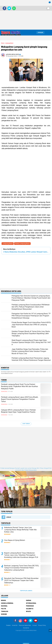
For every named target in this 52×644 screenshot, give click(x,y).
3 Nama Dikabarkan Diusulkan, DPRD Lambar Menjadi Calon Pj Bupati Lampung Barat (26, 252)
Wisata (28, 611)
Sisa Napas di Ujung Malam (15, 540)
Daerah (29, 600)
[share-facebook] (4, 8)
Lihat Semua (26, 424)
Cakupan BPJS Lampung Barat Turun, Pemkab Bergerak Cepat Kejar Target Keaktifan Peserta (18, 411)
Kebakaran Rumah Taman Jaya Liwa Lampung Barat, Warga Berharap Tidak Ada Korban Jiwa (20, 530)
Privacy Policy (42, 625)
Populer (40, 33)
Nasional (4, 606)
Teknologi (5, 611)
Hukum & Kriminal (7, 603)
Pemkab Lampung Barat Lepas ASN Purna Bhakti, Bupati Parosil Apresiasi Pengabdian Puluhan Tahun (20, 399)
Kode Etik (15, 625)
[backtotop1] (50, 630)
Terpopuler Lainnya (26, 591)
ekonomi (4, 614)
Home (3, 43)
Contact (35, 625)
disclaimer (26, 628)
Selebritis (30, 609)
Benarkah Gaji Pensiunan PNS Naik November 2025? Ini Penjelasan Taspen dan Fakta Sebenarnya (21, 581)
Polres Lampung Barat (22, 244)
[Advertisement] (26, 15)
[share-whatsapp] (14, 8)
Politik (4, 609)
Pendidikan (30, 606)
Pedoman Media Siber (25, 625)
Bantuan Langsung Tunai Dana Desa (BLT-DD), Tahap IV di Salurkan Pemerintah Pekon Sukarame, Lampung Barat (22, 568)
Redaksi (8, 625)
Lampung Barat (8, 244)
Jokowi (9, 517)
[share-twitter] (9, 8)
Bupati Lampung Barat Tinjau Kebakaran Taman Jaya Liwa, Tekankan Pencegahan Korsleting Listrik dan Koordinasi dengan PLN (21, 555)
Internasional (31, 603)
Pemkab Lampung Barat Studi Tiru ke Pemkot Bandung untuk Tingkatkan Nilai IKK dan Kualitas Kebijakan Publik (19, 387)
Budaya (3, 600)
